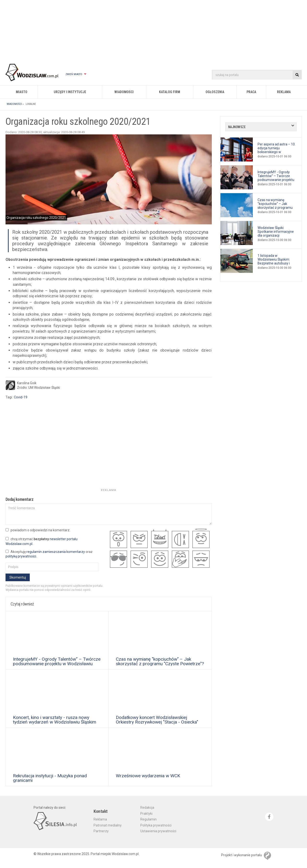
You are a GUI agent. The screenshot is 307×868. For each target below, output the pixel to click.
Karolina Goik (27, 383)
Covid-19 (21, 397)
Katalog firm (170, 92)
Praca (251, 92)
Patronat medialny (108, 825)
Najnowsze (237, 127)
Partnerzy (101, 831)
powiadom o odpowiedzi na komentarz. (38, 530)
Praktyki (146, 814)
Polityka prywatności (156, 825)
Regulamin (148, 819)
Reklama (284, 92)
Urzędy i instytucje (70, 92)
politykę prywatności (21, 556)
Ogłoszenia (215, 92)
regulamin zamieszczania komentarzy (56, 552)
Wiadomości (124, 92)
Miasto (22, 92)
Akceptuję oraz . (49, 554)
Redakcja (147, 808)
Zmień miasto (76, 74)
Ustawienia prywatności (158, 831)
